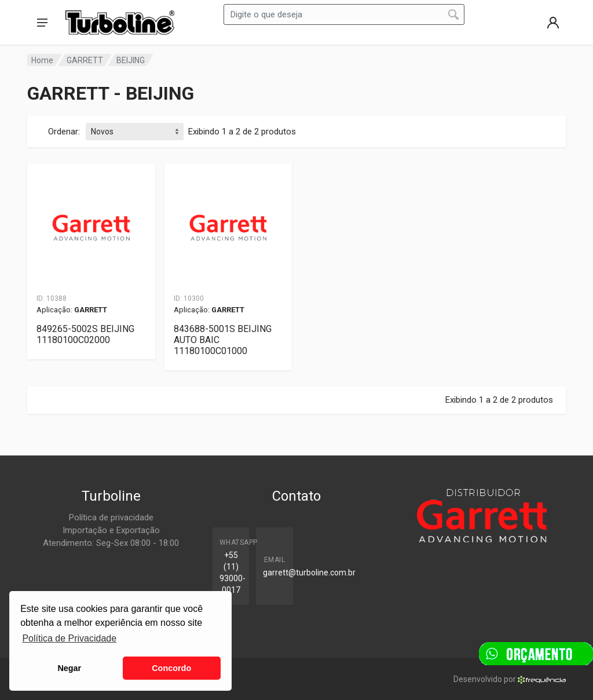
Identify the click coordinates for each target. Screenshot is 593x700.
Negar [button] (69, 668)
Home (42, 60)
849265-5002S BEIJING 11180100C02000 (85, 334)
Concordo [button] (171, 668)
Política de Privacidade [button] (69, 638)
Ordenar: (64, 132)
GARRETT (85, 60)
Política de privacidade (111, 517)
